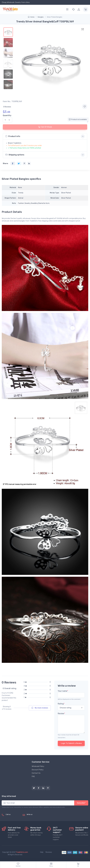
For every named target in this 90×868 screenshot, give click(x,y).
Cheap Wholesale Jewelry (11, 2)
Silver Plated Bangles (55, 17)
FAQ (33, 776)
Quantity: (7, 115)
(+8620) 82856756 (13, 817)
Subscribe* (81, 803)
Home (31, 17)
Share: (6, 163)
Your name (63, 691)
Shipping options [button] (15, 155)
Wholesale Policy (38, 766)
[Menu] (67, 9)
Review (61, 713)
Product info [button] (13, 136)
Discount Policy (38, 770)
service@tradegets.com (36, 817)
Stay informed (9, 796)
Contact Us (36, 773)
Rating (61, 704)
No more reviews (40, 708)
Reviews (49, 852)
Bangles (41, 17)
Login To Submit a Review (71, 743)
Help (42, 852)
